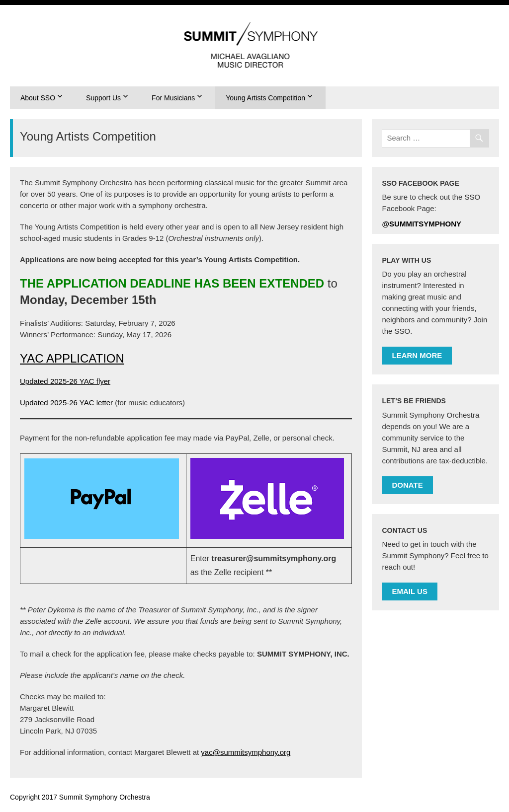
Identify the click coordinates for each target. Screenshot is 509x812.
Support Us (103, 98)
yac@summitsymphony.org (246, 752)
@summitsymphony (422, 224)
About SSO (38, 98)
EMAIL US (409, 591)
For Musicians (173, 98)
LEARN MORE (417, 355)
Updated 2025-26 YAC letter (66, 403)
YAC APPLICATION (72, 358)
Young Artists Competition (265, 98)
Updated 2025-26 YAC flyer (65, 381)
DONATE (407, 485)
